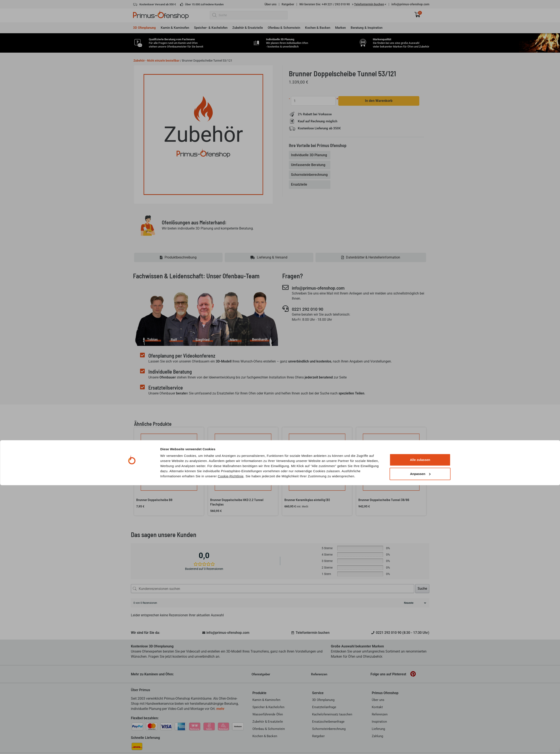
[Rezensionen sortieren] (415, 603)
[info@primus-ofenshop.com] (285, 287)
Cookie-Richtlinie (231, 445)
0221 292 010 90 (312, 309)
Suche (422, 589)
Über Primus (140, 690)
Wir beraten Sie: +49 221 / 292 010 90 (325, 4)
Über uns (271, 4)
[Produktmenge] (314, 101)
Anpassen (420, 442)
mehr (220, 709)
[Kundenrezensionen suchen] (273, 589)
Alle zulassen (420, 428)
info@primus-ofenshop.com (410, 4)
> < (369, 4)
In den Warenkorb (379, 101)
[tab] (310, 155)
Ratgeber (288, 4)
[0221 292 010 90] (285, 309)
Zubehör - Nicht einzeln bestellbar (156, 61)
